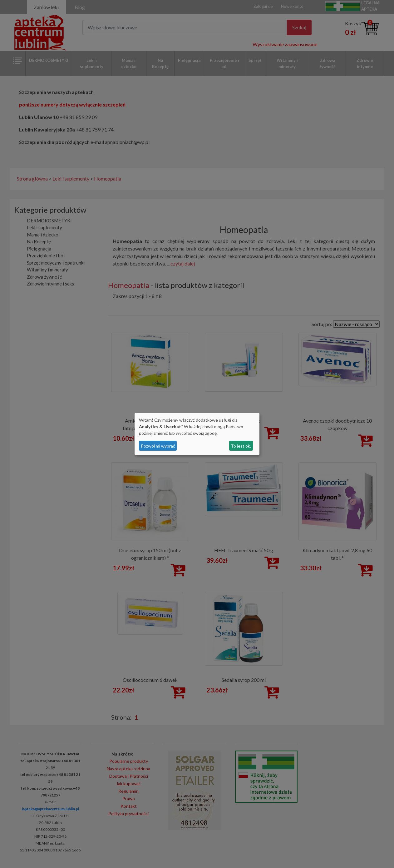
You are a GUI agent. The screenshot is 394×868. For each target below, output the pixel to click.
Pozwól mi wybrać (158, 446)
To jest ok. (241, 446)
